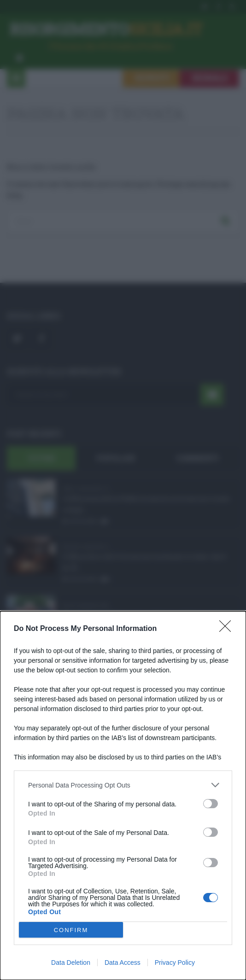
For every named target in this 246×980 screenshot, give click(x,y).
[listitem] (123, 785)
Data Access (123, 962)
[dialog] (123, 796)
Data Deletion (71, 962)
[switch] (211, 804)
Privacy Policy (175, 962)
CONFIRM (71, 930)
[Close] (228, 629)
